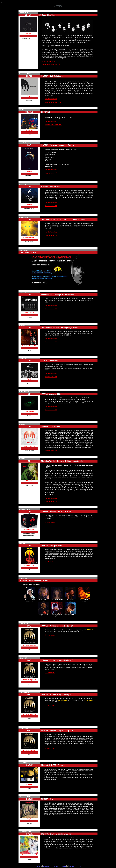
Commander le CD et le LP (51, 65)
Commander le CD (51, 206)
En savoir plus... (50, 522)
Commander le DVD (51, 173)
